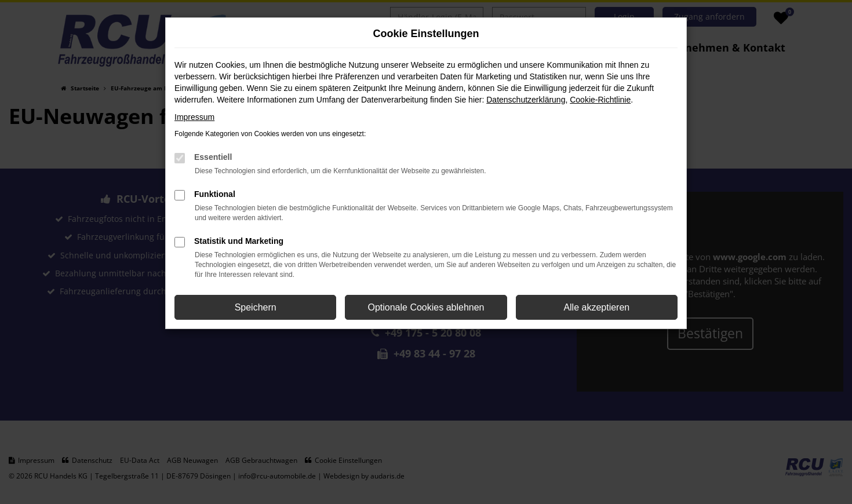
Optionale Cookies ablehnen (426, 307)
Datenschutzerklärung (526, 100)
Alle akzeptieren (596, 307)
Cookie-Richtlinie (600, 100)
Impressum (194, 117)
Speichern (256, 307)
